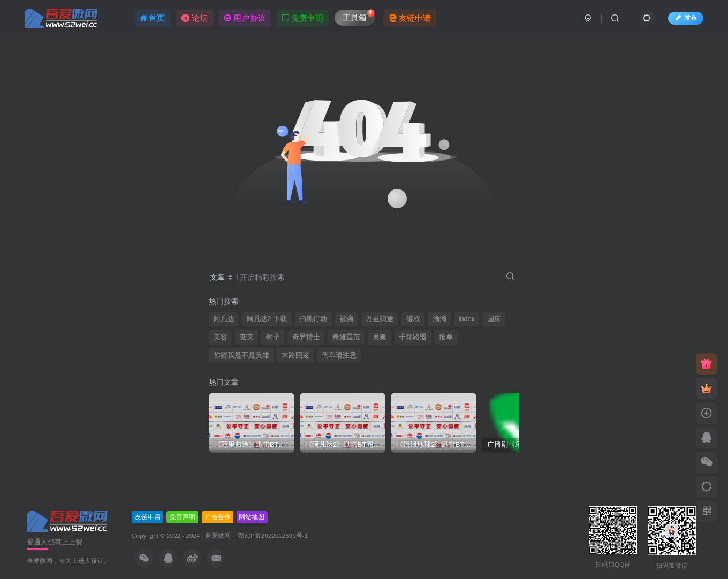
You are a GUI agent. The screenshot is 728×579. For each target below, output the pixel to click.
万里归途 (380, 319)
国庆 (494, 319)
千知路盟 (413, 337)
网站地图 (252, 517)
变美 (247, 337)
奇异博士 (306, 337)
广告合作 (218, 517)
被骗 (346, 319)
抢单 (446, 337)
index (467, 319)
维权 (413, 319)
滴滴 (439, 319)
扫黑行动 (313, 319)
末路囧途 (295, 355)
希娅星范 (346, 337)
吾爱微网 (218, 535)
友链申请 (148, 517)
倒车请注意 (339, 355)
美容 (221, 337)
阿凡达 (224, 319)
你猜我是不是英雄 (241, 355)
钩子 (273, 337)
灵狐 (380, 337)
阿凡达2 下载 (267, 319)
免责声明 (183, 517)
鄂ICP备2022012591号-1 (272, 535)
